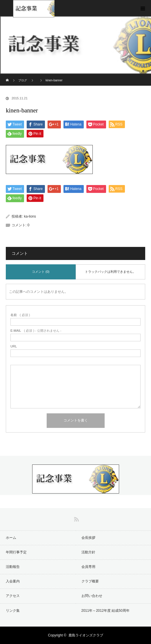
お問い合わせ (92, 596)
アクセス (13, 596)
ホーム (11, 538)
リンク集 (13, 611)
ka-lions (30, 216)
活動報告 (13, 567)
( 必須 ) (20, 315)
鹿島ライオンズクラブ (86, 635)
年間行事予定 (16, 552)
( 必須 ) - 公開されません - (36, 331)
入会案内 (13, 581)
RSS (76, 518)
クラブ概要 (90, 581)
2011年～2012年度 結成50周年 (105, 611)
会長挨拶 (88, 538)
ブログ (23, 80)
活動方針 (88, 552)
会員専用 (88, 567)
